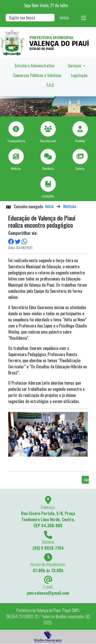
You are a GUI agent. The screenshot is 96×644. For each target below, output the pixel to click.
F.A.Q (50, 85)
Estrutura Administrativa (35, 66)
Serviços (75, 66)
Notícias (70, 206)
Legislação (79, 75)
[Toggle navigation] (84, 18)
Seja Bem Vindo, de (46, 5)
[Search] (30, 18)
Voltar (86, 480)
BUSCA (64, 18)
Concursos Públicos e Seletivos (37, 75)
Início (49, 206)
